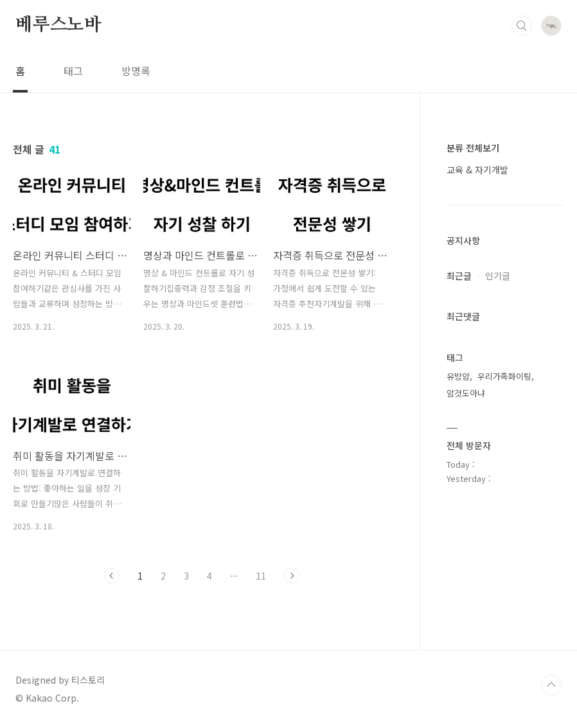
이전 (112, 576)
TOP (551, 685)
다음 (292, 576)
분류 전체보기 (473, 148)
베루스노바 (58, 25)
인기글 (498, 276)
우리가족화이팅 (504, 376)
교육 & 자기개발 (477, 170)
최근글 (459, 276)
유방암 (458, 376)
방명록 (136, 71)
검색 (522, 26)
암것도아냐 (466, 393)
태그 (73, 71)
